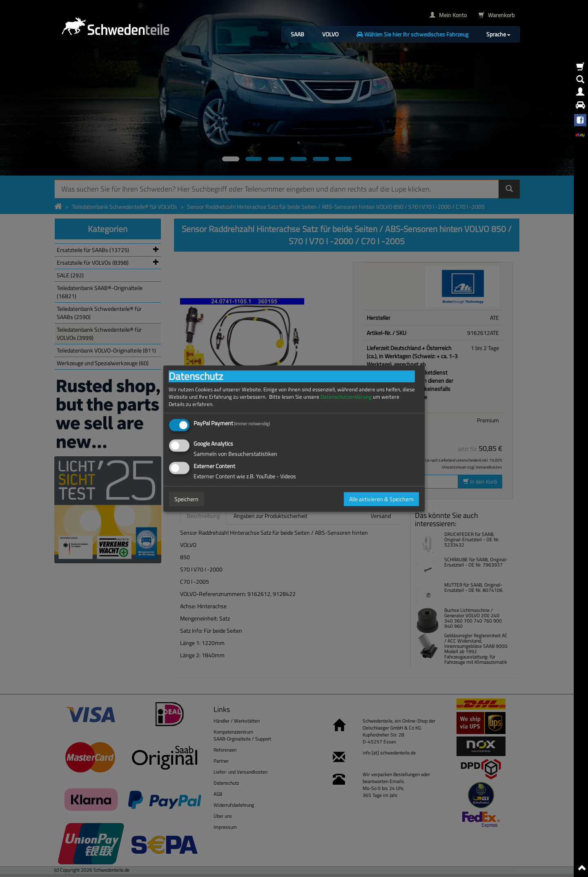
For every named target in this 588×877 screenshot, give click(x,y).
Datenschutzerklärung (346, 396)
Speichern (186, 499)
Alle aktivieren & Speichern (381, 499)
